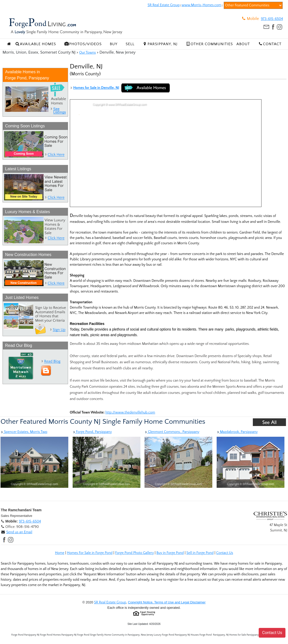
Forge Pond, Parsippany (92, 432)
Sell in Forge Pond (200, 553)
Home (60, 553)
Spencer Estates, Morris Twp (24, 432)
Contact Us (225, 553)
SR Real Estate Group (164, 5)
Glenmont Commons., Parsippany (172, 432)
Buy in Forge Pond (170, 553)
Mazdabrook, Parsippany (237, 432)
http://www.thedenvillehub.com (130, 412)
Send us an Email (19, 532)
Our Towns (88, 53)
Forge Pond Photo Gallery (135, 553)
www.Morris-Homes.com (201, 5)
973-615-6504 (272, 19)
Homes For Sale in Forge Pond (90, 553)
